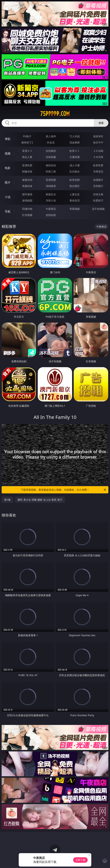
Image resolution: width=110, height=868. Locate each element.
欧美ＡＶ (75, 151)
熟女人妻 (27, 157)
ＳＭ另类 (98, 157)
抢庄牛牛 (98, 142)
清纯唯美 (51, 186)
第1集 (7, 500)
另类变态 (98, 171)
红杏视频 (27, 215)
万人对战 (75, 136)
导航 (8, 211)
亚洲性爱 (27, 165)
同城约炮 (27, 209)
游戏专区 (98, 136)
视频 (8, 153)
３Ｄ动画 (98, 151)
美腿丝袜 (27, 186)
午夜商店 (51, 209)
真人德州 (51, 136)
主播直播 (75, 157)
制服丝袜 (27, 171)
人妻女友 (75, 194)
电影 (8, 168)
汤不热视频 (98, 209)
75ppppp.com (55, 114)
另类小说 (51, 200)
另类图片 (98, 186)
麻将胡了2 (27, 142)
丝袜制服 (51, 157)
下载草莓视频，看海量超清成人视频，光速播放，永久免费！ (64, 490)
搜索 (101, 123)
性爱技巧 (98, 200)
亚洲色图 (51, 180)
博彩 (8, 139)
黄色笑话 (75, 200)
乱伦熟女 (75, 171)
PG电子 (27, 136)
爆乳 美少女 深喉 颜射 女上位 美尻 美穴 (40, 500)
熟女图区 (75, 186)
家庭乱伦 (51, 194)
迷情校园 (27, 200)
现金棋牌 (75, 142)
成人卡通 (75, 165)
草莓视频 (75, 209)
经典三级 (51, 171)
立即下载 (80, 860)
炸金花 (51, 142)
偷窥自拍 (27, 180)
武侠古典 (98, 194)
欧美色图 (75, 180)
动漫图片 (98, 180)
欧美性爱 (98, 165)
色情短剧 (51, 215)
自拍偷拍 (51, 151)
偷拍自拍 (51, 165)
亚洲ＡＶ (27, 151)
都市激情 (27, 194)
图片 (8, 182)
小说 (8, 197)
